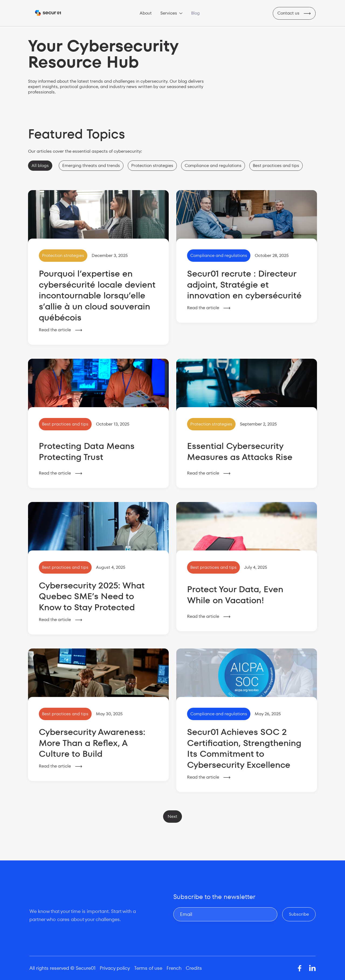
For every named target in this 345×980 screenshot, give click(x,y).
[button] (171, 13)
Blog (195, 13)
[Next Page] (172, 817)
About (146, 13)
